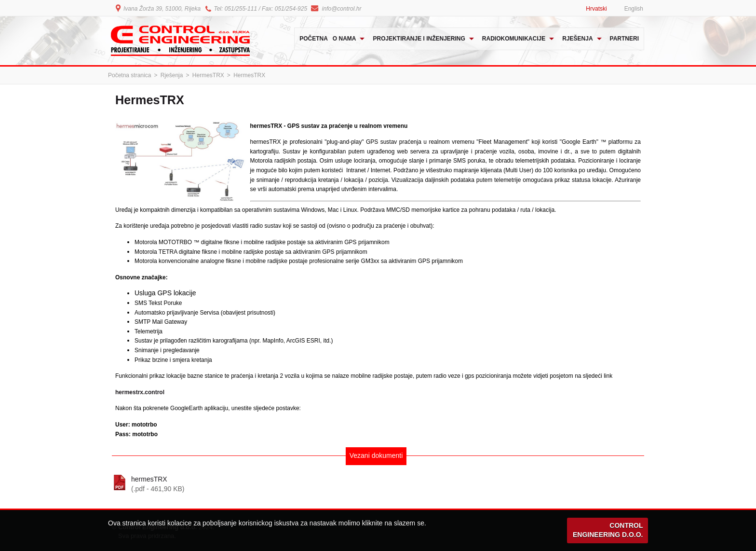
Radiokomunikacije (514, 39)
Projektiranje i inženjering (419, 39)
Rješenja (577, 39)
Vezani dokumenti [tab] (376, 455)
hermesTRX (388, 484)
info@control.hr (342, 9)
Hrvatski (596, 9)
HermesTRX (208, 75)
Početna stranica (129, 75)
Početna (314, 39)
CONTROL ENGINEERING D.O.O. (608, 530)
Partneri (624, 39)
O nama (344, 39)
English (634, 9)
